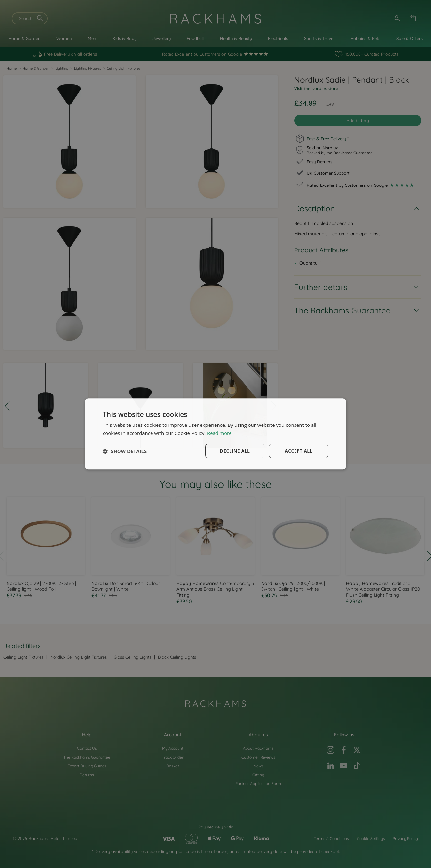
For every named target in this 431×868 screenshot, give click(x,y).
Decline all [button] (235, 451)
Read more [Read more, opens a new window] (220, 433)
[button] (125, 451)
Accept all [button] (299, 451)
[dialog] (215, 434)
